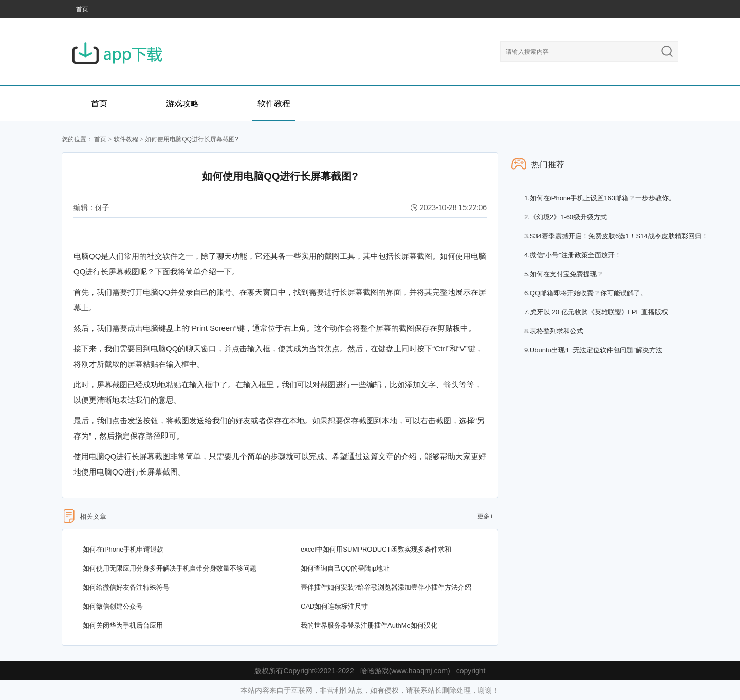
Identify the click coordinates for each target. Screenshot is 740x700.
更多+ (485, 516)
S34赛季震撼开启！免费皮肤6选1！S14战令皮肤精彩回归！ (616, 236)
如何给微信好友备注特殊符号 (126, 587)
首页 (82, 9)
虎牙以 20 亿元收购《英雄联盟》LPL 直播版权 (596, 312)
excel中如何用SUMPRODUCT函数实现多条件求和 (376, 549)
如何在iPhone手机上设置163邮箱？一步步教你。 (600, 198)
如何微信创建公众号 (113, 606)
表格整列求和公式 (554, 331)
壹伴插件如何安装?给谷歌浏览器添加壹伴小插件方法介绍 (386, 587)
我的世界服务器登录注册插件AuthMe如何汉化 (369, 625)
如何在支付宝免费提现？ (564, 274)
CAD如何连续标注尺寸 (334, 606)
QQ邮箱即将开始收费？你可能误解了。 (586, 293)
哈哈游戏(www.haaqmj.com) (405, 671)
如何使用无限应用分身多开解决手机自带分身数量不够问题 (170, 568)
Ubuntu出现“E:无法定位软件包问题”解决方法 (593, 350)
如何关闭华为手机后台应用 (123, 625)
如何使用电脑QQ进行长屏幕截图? (191, 139)
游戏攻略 (182, 103)
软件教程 (274, 103)
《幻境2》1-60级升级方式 (566, 217)
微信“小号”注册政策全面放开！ (573, 255)
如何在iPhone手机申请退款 (123, 549)
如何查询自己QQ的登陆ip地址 (345, 568)
